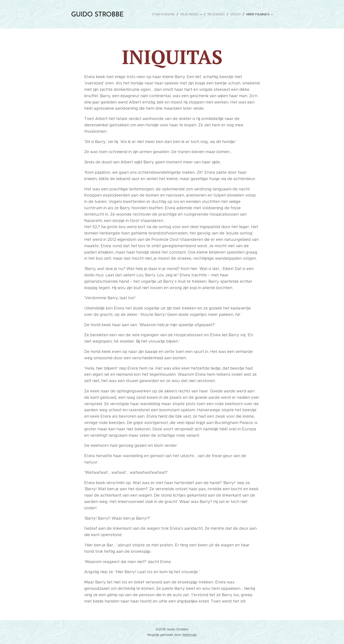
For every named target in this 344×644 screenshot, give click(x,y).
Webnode (189, 635)
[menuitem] (179, 14)
